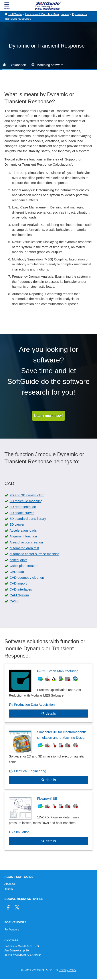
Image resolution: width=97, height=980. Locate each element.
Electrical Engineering (30, 771)
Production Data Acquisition (34, 704)
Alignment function (23, 536)
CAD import (18, 583)
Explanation (17, 65)
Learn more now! (48, 416)
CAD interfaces (21, 589)
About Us (10, 884)
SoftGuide (15, 14)
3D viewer (17, 524)
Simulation (22, 832)
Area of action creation (26, 542)
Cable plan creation (24, 566)
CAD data (17, 572)
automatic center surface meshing (35, 554)
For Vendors (12, 930)
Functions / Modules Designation (47, 14)
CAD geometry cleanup (27, 577)
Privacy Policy (67, 970)
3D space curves (22, 513)
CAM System (19, 595)
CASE (14, 601)
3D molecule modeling (26, 501)
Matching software (50, 65)
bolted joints (18, 560)
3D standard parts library (28, 519)
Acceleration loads (23, 530)
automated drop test (24, 548)
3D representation (23, 507)
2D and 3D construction (27, 495)
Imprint (9, 889)
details (51, 713)
